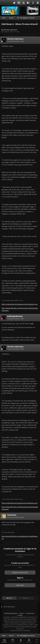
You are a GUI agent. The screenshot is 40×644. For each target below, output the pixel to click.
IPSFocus (15, 613)
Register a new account (20, 572)
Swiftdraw (12, 515)
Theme (22, 613)
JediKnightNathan (15, 316)
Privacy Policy (30, 613)
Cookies (20, 615)
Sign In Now (20, 585)
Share (9, 598)
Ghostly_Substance (10, 30)
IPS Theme (7, 613)
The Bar (17, 32)
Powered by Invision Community (20, 631)
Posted (15, 41)
